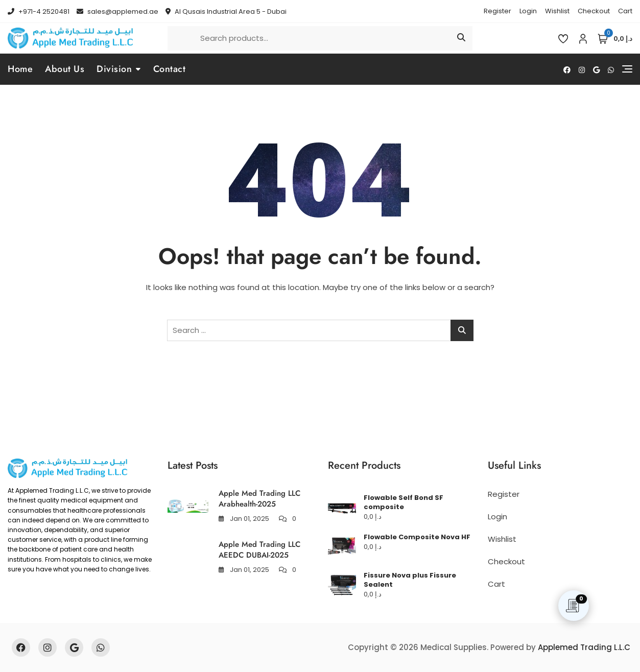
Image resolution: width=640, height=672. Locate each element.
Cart (625, 11)
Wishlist (557, 11)
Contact (170, 69)
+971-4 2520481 (39, 11)
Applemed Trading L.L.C (584, 647)
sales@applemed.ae (117, 11)
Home (20, 69)
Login (528, 11)
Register (497, 11)
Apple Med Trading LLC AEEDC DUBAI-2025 (259, 550)
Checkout (594, 11)
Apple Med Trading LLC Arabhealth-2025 (259, 499)
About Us (65, 69)
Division (114, 69)
